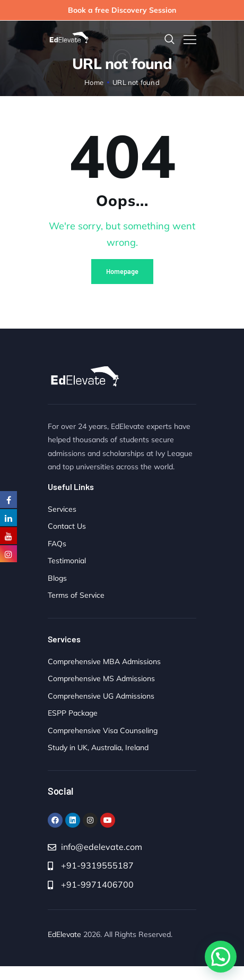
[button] (221, 957)
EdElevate (64, 934)
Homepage (122, 271)
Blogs (57, 578)
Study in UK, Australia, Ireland (98, 747)
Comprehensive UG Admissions (101, 696)
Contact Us (67, 526)
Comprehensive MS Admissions (101, 678)
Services (62, 509)
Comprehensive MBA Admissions (104, 661)
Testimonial (67, 561)
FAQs (57, 544)
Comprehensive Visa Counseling (103, 730)
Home (94, 82)
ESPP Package (73, 713)
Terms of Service (76, 595)
